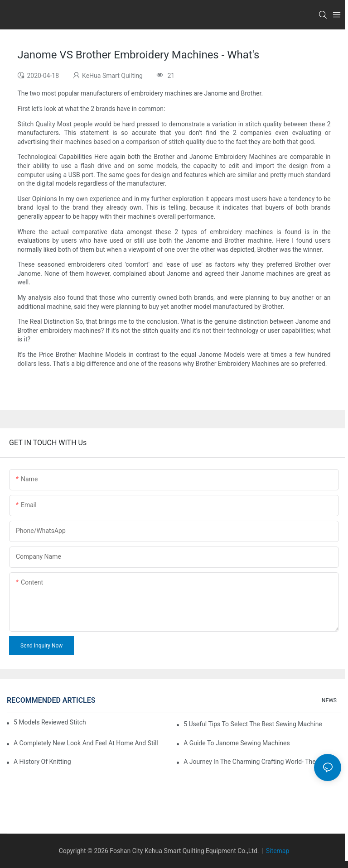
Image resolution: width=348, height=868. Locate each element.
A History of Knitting (42, 762)
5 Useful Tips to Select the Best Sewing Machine (253, 724)
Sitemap (278, 851)
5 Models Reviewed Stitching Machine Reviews (50, 722)
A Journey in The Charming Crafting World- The (249, 762)
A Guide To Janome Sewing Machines (237, 743)
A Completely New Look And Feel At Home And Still (86, 743)
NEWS (329, 700)
